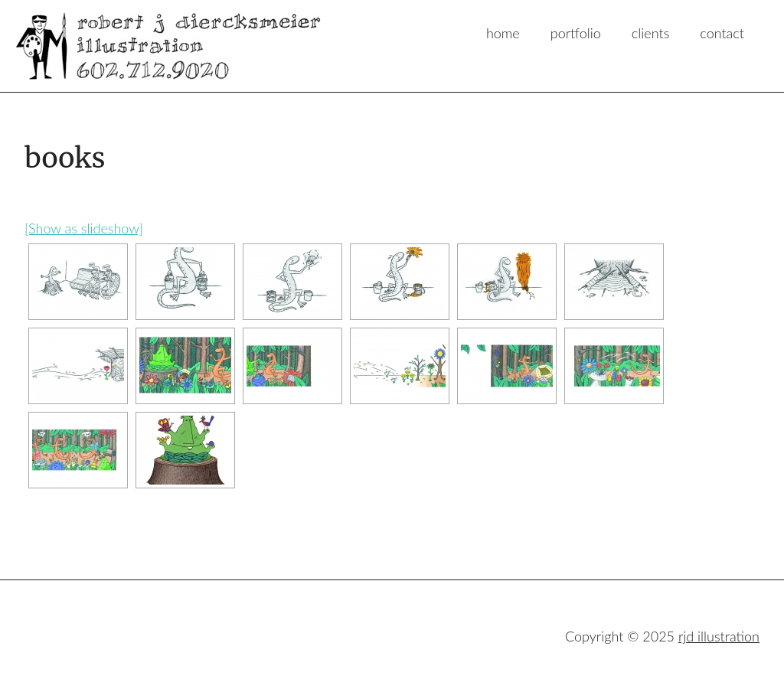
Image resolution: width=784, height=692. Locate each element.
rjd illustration (133, 46)
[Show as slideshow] (84, 228)
